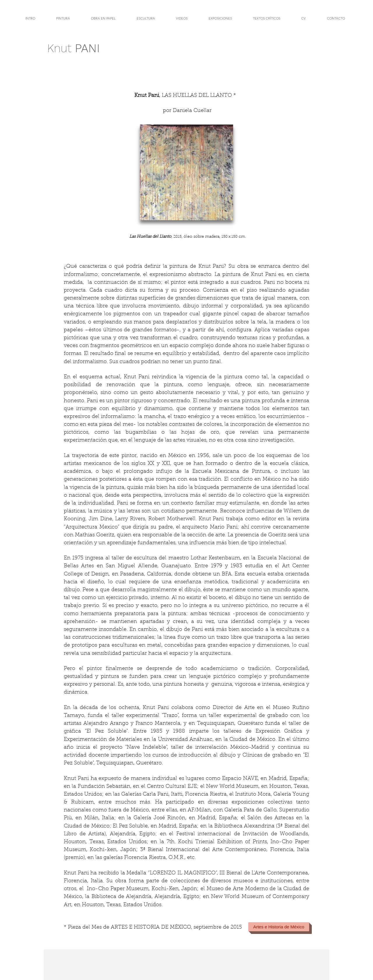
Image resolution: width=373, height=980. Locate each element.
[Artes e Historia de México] (279, 927)
